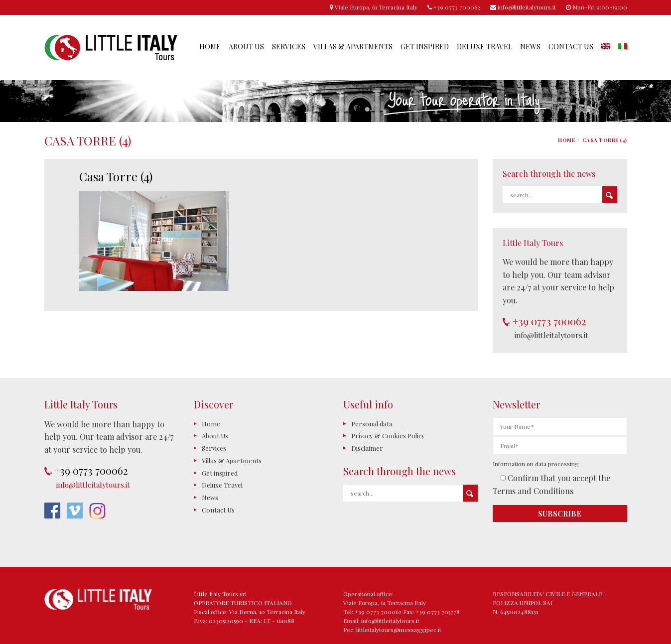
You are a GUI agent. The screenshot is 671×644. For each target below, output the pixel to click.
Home (210, 47)
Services (289, 47)
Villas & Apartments (353, 47)
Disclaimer (367, 448)
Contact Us (571, 47)
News (530, 47)
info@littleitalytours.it (551, 335)
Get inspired (425, 47)
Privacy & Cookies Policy (388, 436)
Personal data (372, 424)
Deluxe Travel (484, 47)
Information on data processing (536, 464)
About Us (246, 47)
